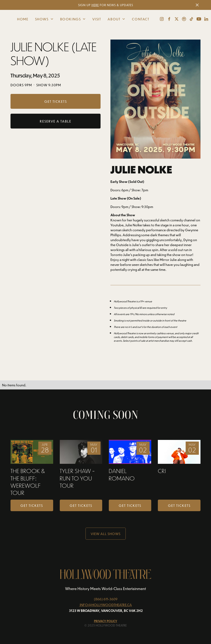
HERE (95, 5)
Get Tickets (32, 505)
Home (23, 19)
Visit (97, 19)
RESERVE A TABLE (56, 121)
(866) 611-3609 (106, 599)
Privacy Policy (106, 621)
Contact (141, 19)
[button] (44, 19)
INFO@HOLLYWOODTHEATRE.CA (106, 605)
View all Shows (106, 534)
